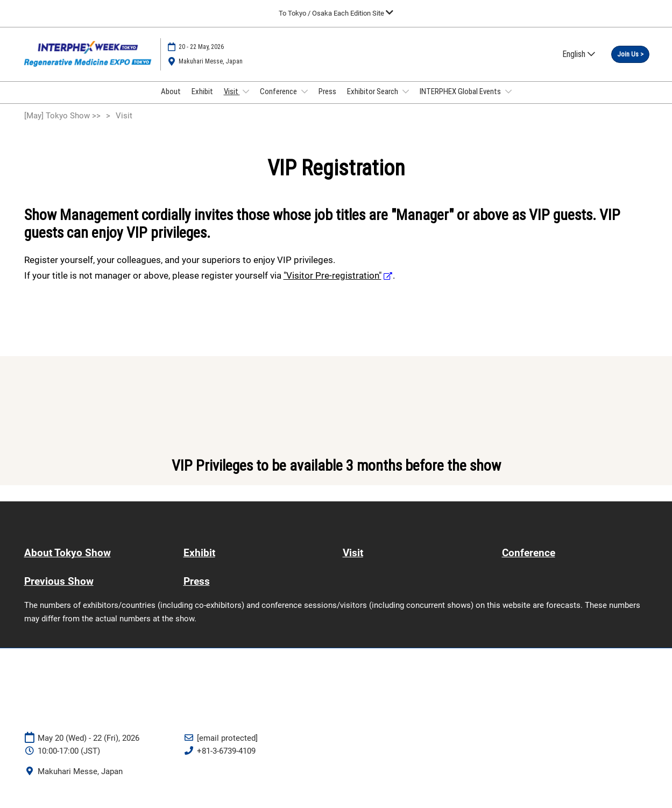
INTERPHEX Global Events (461, 102)
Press (327, 102)
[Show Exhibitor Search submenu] (406, 102)
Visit (232, 102)
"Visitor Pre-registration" (333, 285)
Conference (279, 102)
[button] (630, 60)
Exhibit (202, 102)
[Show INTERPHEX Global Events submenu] (508, 102)
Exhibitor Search (373, 102)
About (171, 102)
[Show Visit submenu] (246, 102)
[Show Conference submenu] (305, 102)
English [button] (579, 59)
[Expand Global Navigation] (336, 13)
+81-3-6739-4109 (226, 761)
